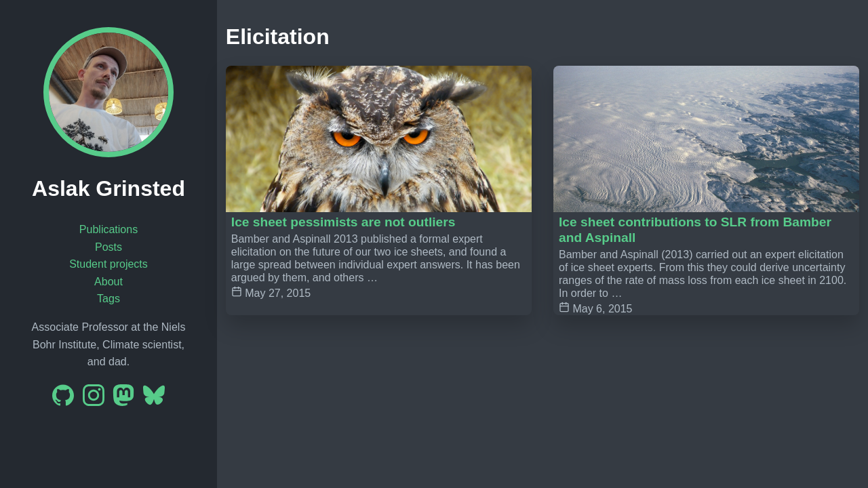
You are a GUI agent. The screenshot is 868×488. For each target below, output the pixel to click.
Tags (108, 299)
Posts (108, 247)
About (108, 282)
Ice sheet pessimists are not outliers (343, 222)
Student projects (108, 264)
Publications (108, 229)
